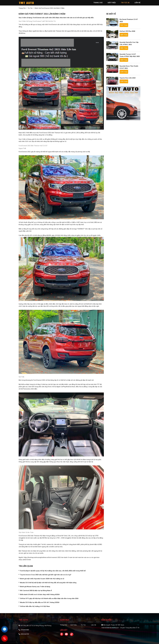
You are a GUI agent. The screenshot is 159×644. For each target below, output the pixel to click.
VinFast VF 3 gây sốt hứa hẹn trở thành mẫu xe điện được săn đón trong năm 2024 (49, 598)
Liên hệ (94, 625)
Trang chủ (63, 625)
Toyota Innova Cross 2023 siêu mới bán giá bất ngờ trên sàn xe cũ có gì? (46, 575)
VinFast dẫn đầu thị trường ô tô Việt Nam (35, 606)
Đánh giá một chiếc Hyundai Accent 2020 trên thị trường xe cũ (42, 579)
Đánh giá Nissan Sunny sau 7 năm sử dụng (35, 587)
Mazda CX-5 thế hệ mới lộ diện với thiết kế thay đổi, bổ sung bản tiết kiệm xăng (48, 583)
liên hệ (137, 3)
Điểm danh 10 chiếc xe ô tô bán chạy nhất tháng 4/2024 (40, 594)
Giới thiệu (74, 625)
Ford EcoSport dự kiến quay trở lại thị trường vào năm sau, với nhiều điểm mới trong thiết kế (53, 571)
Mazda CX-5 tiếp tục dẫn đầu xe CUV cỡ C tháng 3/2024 (40, 602)
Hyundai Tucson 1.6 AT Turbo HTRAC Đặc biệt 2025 (130, 55)
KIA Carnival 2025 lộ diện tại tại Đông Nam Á (36, 590)
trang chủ (98, 3)
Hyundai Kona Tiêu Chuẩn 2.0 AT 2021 (129, 67)
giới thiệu (112, 3)
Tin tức (83, 625)
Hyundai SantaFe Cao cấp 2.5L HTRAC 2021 (129, 43)
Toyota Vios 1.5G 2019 (127, 78)
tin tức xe (125, 3)
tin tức (30, 8)
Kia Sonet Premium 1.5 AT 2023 (129, 20)
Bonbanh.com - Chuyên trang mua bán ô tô (124, 628)
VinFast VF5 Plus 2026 (127, 31)
